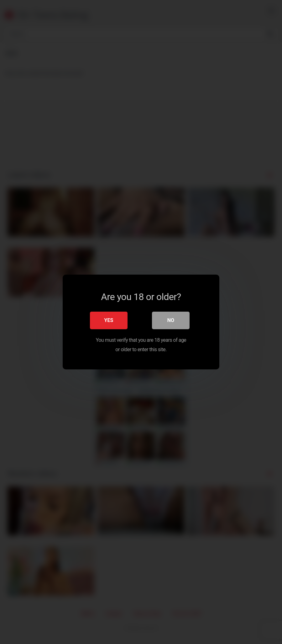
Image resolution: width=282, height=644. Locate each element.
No (171, 320)
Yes (109, 320)
